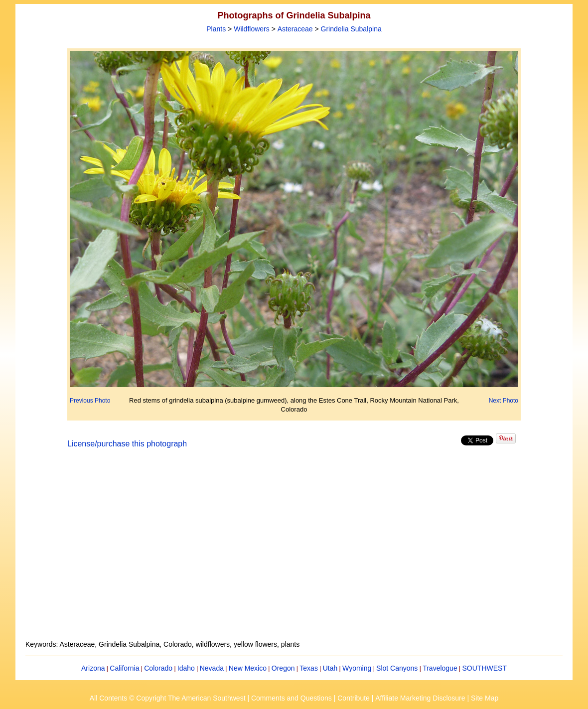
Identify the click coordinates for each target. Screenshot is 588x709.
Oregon (283, 668)
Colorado (158, 668)
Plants (216, 29)
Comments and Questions (292, 698)
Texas (309, 668)
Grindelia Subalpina (351, 29)
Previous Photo (90, 401)
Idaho (186, 668)
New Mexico (248, 668)
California (124, 668)
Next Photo (504, 401)
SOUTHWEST (485, 668)
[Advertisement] (294, 550)
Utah (330, 668)
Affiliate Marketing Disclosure (420, 698)
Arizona (93, 668)
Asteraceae (295, 29)
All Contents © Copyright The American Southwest (168, 698)
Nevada (212, 668)
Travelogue (440, 668)
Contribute (354, 698)
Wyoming (357, 668)
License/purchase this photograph (127, 444)
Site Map (485, 698)
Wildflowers (252, 29)
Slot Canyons (397, 668)
